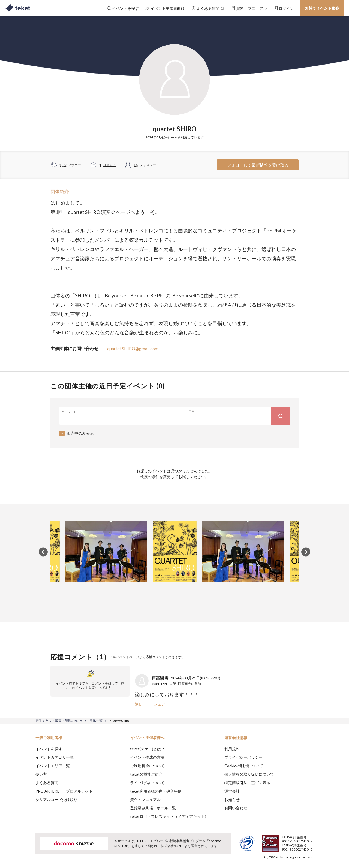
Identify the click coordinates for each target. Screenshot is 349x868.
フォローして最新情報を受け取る (258, 165)
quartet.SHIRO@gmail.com (133, 348)
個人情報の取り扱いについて (249, 774)
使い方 (41, 774)
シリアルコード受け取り (56, 799)
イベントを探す (49, 749)
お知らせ (232, 799)
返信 (139, 704)
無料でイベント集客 (322, 8)
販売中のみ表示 (80, 433)
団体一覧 (96, 721)
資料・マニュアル (145, 799)
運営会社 (232, 791)
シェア (159, 704)
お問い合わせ (236, 808)
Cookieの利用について (244, 766)
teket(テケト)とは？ (147, 749)
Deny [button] (283, 841)
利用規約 (232, 749)
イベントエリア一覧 (53, 766)
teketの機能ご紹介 (146, 774)
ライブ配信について (147, 783)
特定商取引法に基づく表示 (247, 783)
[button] (27, 848)
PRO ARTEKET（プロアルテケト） (66, 791)
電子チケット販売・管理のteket (59, 721)
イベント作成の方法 (147, 757)
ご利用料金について (147, 766)
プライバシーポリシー (243, 757)
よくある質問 (47, 783)
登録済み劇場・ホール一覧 (153, 808)
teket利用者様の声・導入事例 (156, 791)
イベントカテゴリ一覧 (55, 757)
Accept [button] (310, 841)
